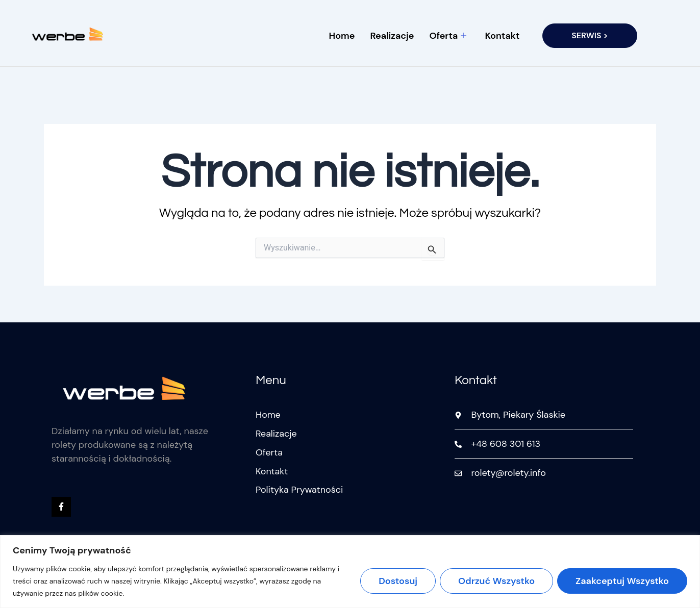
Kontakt (502, 36)
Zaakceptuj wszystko (622, 581)
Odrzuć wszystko (496, 581)
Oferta (448, 36)
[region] (350, 572)
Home (342, 36)
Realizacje (392, 36)
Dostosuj (398, 581)
